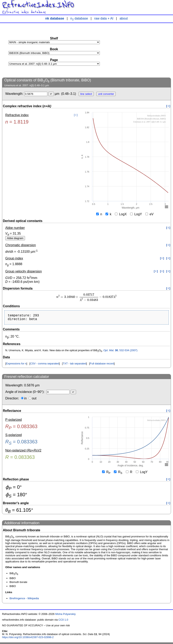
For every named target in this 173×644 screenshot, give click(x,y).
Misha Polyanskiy (65, 616)
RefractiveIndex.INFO (38, 5)
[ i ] (168, 106)
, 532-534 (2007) (120, 352)
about (124, 18)
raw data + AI (104, 18)
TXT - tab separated (75, 365)
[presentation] (87, 297)
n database (79, 18)
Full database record (102, 365)
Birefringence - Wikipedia (24, 600)
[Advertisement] (140, 50)
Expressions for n (16, 365)
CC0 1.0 (63, 621)
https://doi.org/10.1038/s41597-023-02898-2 (28, 639)
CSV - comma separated (45, 365)
